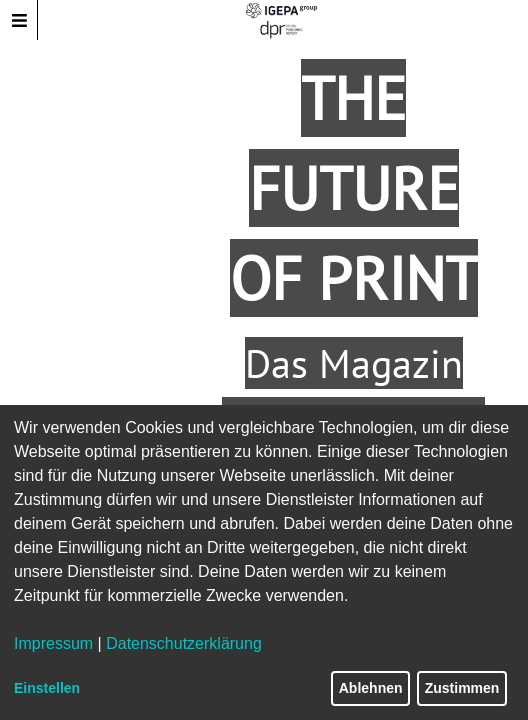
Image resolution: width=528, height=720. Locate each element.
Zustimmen (462, 688)
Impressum (53, 643)
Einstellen (47, 688)
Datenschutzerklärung (184, 643)
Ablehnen (371, 688)
